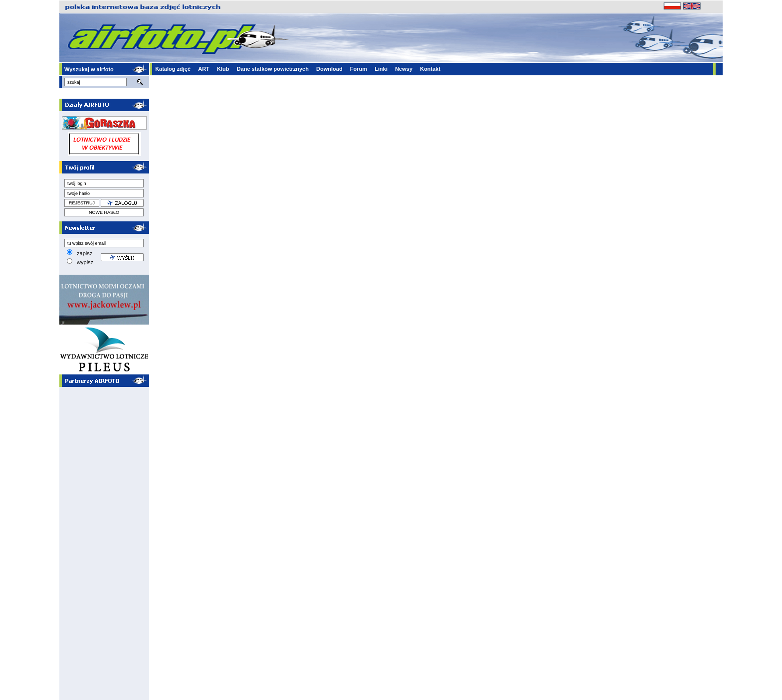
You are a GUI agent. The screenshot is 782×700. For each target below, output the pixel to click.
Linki (381, 69)
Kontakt (430, 69)
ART (204, 69)
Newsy (404, 69)
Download (329, 69)
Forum (359, 69)
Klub (223, 69)
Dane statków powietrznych (273, 69)
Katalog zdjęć (173, 69)
